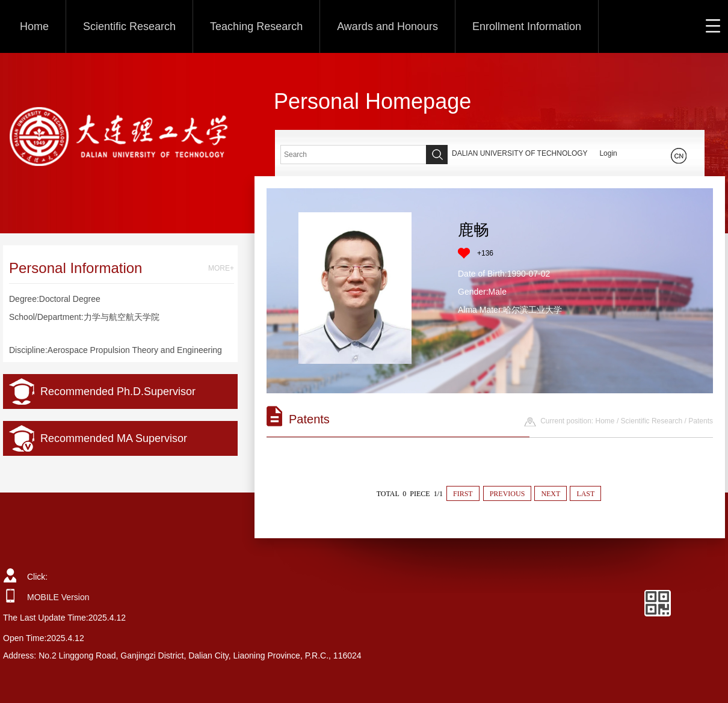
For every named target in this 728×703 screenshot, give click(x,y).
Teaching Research (256, 26)
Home (34, 26)
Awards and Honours (387, 26)
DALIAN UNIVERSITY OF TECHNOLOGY (520, 153)
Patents (701, 421)
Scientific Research (129, 26)
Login (608, 153)
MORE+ (221, 268)
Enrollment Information (527, 26)
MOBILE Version (58, 597)
